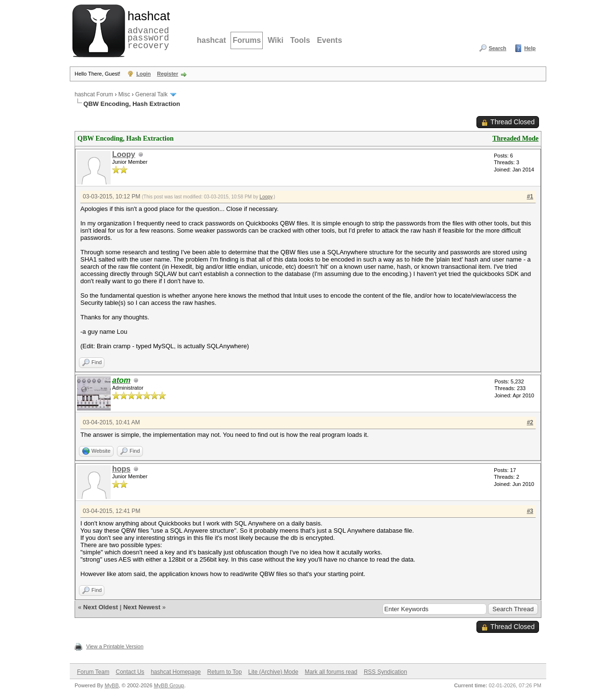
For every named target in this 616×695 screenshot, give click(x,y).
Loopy (124, 154)
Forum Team (93, 672)
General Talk (151, 94)
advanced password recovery (147, 29)
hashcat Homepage (176, 672)
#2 (530, 422)
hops (121, 469)
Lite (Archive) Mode (273, 672)
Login (143, 74)
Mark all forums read (331, 672)
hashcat (211, 40)
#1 (530, 197)
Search (497, 48)
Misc (124, 94)
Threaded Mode (515, 138)
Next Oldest (101, 607)
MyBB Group (169, 685)
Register (167, 74)
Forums (247, 40)
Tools (300, 40)
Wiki (276, 40)
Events (329, 40)
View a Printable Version (115, 646)
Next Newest (142, 607)
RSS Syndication (385, 672)
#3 (530, 511)
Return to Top (225, 672)
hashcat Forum (94, 94)
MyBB (111, 685)
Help (530, 48)
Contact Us (130, 672)
